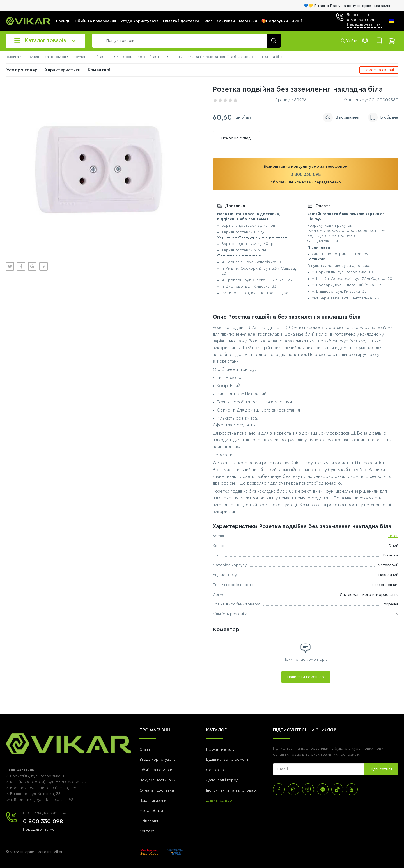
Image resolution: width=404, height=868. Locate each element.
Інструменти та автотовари (232, 790)
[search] (185, 41)
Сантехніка (216, 770)
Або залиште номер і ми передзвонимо (306, 182)
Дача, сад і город (222, 780)
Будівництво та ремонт (227, 760)
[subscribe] (318, 769)
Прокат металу (220, 749)
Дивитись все (219, 801)
